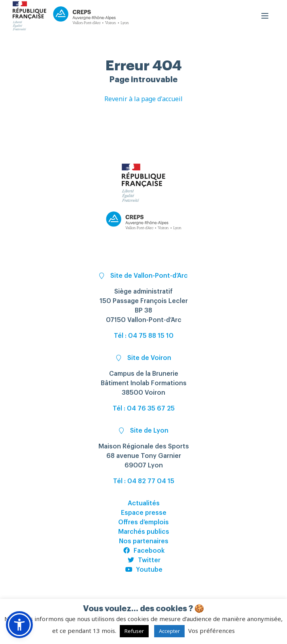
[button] (19, 625)
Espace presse (144, 513)
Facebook (144, 551)
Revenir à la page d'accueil (143, 99)
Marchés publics (144, 532)
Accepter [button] (169, 631)
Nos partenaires (144, 541)
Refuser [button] (134, 631)
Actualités (144, 503)
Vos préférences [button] (211, 631)
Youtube (144, 570)
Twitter (144, 560)
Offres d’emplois (143, 522)
